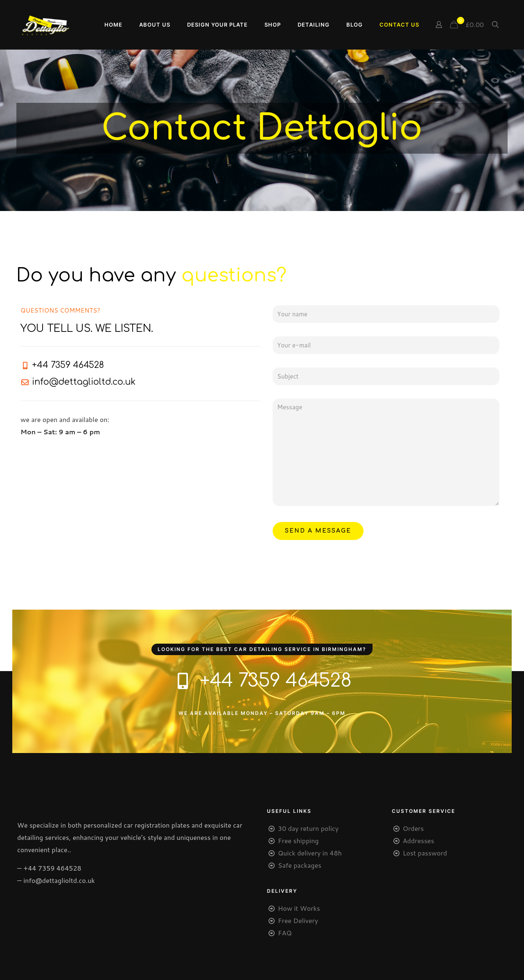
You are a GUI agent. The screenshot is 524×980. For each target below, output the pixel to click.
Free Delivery (298, 920)
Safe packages (300, 865)
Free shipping (298, 840)
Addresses (419, 840)
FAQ (285, 933)
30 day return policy (308, 828)
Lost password (425, 853)
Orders (413, 828)
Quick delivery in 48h (310, 853)
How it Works (299, 908)
